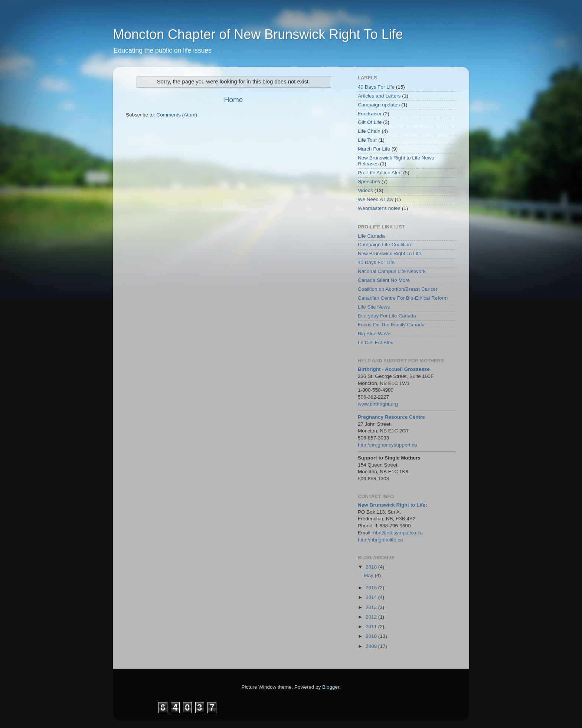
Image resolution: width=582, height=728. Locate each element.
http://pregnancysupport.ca (388, 445)
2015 (372, 588)
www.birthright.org (378, 404)
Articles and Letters (379, 96)
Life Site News (374, 307)
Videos (365, 190)
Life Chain (369, 131)
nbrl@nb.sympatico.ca (398, 533)
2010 (372, 636)
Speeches (369, 182)
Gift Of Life (370, 122)
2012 (372, 617)
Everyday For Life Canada (387, 316)
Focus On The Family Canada (391, 325)
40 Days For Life (376, 87)
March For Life (374, 149)
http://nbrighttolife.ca (380, 540)
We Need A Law (376, 199)
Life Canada (371, 236)
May (369, 575)
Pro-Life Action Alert (380, 173)
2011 (372, 627)
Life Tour (367, 140)
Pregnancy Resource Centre (391, 417)
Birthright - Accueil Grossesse (394, 369)
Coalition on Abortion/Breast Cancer (398, 289)
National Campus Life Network (392, 271)
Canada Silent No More (384, 280)
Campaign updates (379, 105)
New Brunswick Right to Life (392, 505)
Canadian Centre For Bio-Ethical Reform (403, 298)
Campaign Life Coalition (384, 245)
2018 (372, 567)
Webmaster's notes (379, 208)
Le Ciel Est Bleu (376, 342)
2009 (372, 646)
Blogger (331, 687)
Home (233, 100)
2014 (372, 597)
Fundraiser (370, 114)
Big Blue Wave (374, 334)
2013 (372, 607)
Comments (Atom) (177, 115)
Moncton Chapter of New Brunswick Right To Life (258, 34)
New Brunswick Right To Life (390, 253)
